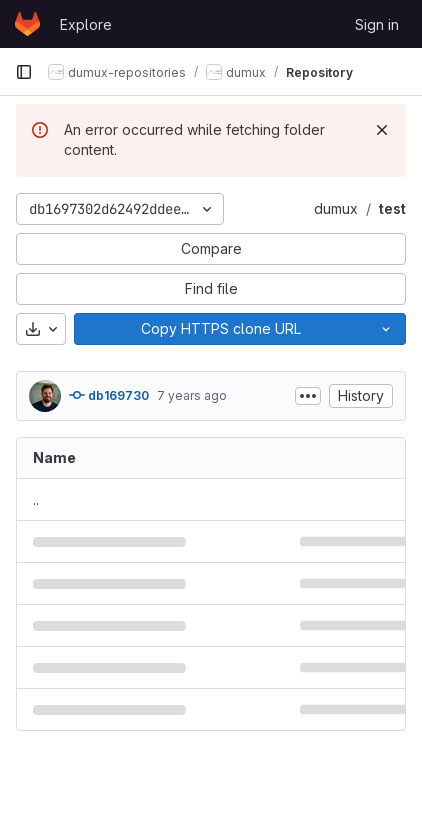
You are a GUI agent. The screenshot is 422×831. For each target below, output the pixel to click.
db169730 (109, 395)
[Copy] (220, 329)
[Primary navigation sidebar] (24, 72)
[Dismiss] (382, 130)
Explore (86, 24)
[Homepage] (27, 24)
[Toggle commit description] (308, 396)
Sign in (377, 24)
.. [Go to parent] (36, 499)
